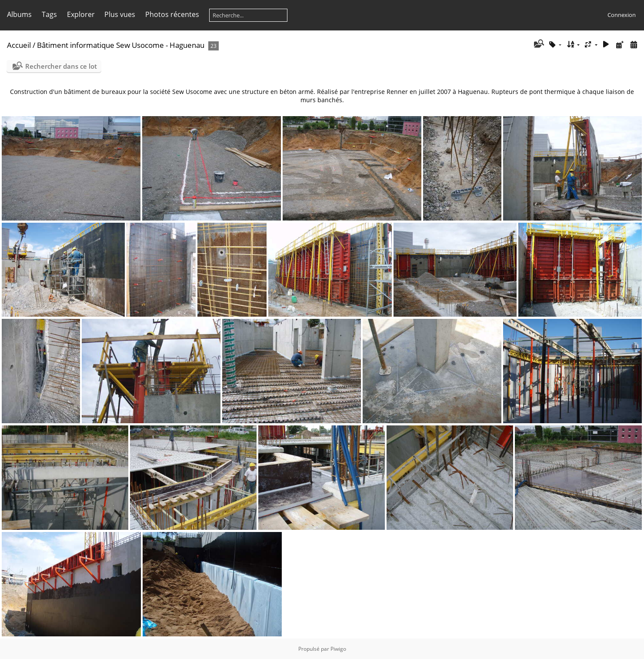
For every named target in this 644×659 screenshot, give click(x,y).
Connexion (622, 15)
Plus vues (120, 14)
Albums (19, 14)
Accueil (19, 45)
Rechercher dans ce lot (61, 66)
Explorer (81, 14)
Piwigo (338, 649)
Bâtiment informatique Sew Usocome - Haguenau (121, 45)
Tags (49, 14)
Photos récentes (172, 14)
